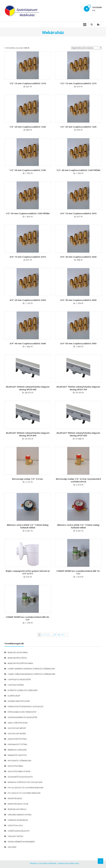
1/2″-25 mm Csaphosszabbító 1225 (78, 127)
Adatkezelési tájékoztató (69, 863)
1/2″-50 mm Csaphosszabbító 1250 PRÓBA (28, 213)
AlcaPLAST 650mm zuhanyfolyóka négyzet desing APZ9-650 (28, 388)
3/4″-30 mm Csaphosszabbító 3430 (78, 300)
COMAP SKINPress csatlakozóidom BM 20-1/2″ (28, 618)
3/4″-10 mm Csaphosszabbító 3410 (78, 213)
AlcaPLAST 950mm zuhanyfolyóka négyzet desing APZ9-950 (78, 434)
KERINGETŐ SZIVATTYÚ (17, 755)
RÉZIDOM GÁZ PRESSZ (17, 809)
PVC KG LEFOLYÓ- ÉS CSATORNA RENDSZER (26, 788)
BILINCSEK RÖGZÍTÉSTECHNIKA (20, 663)
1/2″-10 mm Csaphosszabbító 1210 (28, 83)
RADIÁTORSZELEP (15, 798)
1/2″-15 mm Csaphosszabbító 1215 (78, 83)
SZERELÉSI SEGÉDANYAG (18, 820)
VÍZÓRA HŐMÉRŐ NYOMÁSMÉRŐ (21, 842)
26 (59, 635)
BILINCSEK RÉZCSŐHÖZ (17, 658)
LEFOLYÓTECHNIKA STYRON (19, 771)
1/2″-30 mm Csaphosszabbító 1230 (28, 170)
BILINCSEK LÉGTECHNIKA (18, 652)
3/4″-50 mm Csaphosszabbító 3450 (78, 343)
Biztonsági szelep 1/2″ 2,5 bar (28, 479)
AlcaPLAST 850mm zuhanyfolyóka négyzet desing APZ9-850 (28, 434)
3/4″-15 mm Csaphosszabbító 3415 (28, 257)
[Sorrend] (86, 48)
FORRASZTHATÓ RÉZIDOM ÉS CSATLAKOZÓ (26, 706)
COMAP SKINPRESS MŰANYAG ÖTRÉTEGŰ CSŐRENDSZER (31, 669)
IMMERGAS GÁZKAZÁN (17, 750)
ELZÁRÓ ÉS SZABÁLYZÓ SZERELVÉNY (23, 690)
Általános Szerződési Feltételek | (44, 863)
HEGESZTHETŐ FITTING (17, 739)
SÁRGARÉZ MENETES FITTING (20, 815)
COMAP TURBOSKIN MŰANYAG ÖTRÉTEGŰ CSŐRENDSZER (31, 674)
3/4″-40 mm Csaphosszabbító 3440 (28, 343)
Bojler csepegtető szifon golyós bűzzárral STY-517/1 (28, 572)
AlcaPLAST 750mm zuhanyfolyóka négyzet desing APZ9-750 (78, 388)
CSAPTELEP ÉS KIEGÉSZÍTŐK (19, 679)
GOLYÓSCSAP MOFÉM (17, 734)
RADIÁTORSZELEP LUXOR (18, 804)
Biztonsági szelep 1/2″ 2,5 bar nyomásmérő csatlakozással (78, 480)
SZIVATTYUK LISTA (15, 825)
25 (55, 635)
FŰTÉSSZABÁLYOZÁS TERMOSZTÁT (22, 712)
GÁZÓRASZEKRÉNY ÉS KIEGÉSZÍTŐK (22, 717)
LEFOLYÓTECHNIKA (15, 766)
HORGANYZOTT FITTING (17, 744)
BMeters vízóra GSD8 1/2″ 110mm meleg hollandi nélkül (78, 526)
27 (63, 635)
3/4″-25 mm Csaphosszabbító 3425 (28, 300)
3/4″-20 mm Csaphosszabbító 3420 (78, 257)
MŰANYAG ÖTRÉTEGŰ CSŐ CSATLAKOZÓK (25, 782)
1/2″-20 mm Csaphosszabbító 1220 (28, 127)
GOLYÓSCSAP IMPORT (17, 728)
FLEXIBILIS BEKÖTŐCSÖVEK (19, 701)
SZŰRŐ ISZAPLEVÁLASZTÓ (19, 831)
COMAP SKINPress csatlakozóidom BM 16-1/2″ (78, 572)
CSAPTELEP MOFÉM (16, 685)
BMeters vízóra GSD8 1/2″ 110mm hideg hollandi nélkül (28, 526)
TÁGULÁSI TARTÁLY (16, 836)
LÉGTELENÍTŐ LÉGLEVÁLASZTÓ (20, 777)
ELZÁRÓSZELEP (14, 696)
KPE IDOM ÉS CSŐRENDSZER (19, 761)
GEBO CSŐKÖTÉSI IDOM (18, 723)
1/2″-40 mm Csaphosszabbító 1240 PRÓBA (78, 170)
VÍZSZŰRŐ (12, 847)
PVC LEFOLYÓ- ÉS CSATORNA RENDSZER (24, 793)
